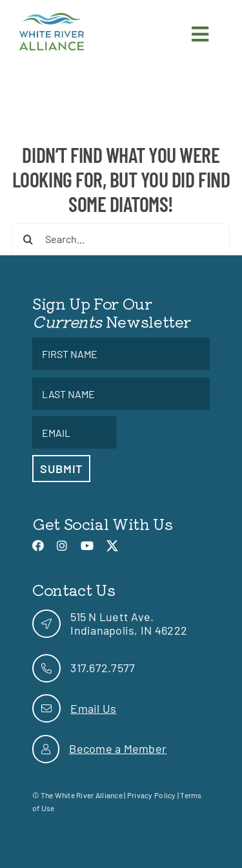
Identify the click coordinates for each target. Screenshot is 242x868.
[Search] (28, 239)
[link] (52, 19)
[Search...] (121, 239)
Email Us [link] (93, 708)
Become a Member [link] (118, 748)
